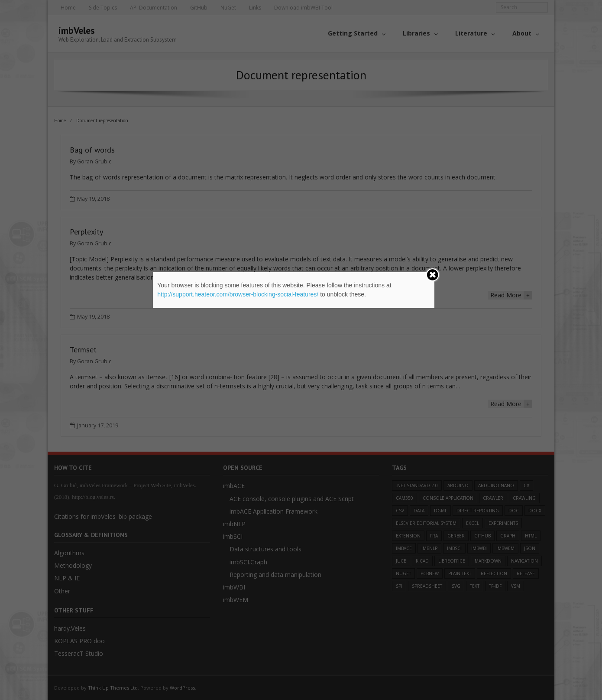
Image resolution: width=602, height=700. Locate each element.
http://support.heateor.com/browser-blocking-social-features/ (238, 294)
